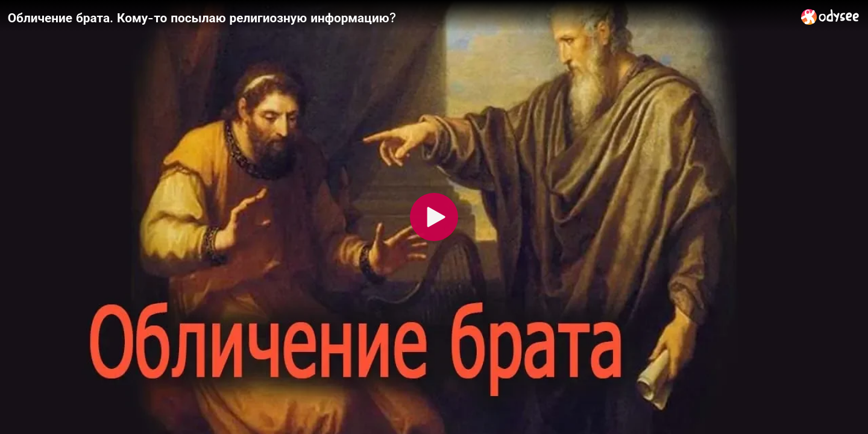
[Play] (434, 217)
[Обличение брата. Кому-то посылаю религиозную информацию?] (400, 17)
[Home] (830, 17)
